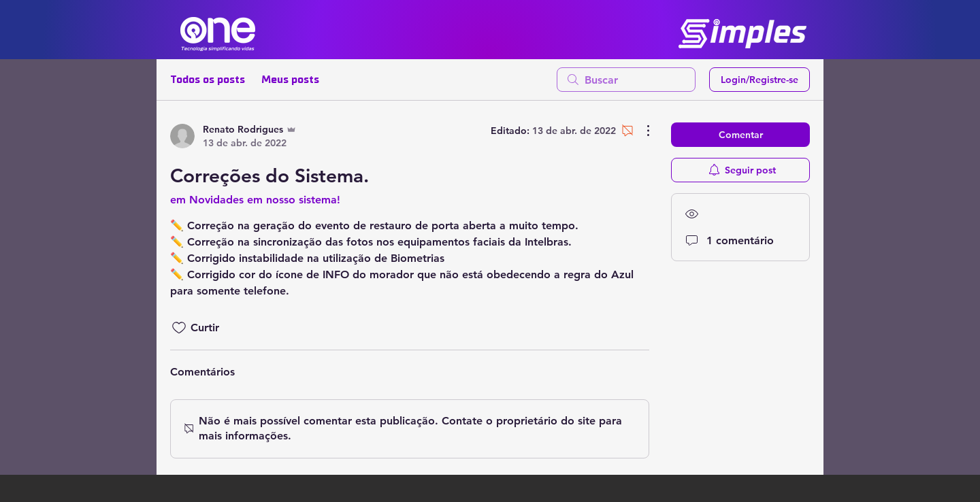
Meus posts (290, 80)
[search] (626, 80)
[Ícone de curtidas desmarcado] (179, 328)
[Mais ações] (641, 131)
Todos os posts (208, 80)
